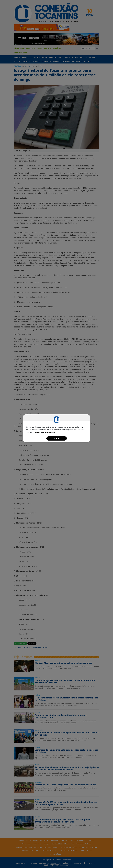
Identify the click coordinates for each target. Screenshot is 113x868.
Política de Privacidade (45, 432)
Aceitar (57, 438)
